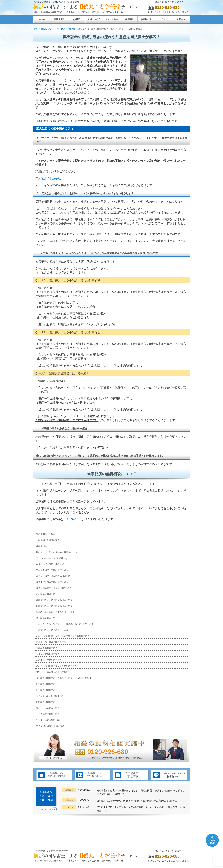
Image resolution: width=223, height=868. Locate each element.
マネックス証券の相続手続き (50, 696)
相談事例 (129, 19)
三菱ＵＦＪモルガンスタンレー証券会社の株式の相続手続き (65, 624)
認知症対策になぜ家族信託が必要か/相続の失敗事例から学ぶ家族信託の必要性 (137, 801)
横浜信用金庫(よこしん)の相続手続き (54, 588)
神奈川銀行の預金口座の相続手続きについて (57, 552)
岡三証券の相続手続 (46, 618)
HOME (42, 19)
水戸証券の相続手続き (47, 690)
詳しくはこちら (46, 809)
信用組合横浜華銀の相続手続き (51, 642)
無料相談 (77, 19)
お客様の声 (146, 19)
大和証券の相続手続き (47, 648)
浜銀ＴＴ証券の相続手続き (49, 660)
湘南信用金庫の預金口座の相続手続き (54, 600)
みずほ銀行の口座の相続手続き (51, 564)
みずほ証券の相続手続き (48, 654)
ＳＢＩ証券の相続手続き (48, 714)
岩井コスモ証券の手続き (48, 708)
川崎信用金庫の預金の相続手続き (52, 630)
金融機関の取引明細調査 (48, 540)
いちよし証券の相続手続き (49, 720)
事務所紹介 (59, 19)
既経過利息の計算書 (46, 534)
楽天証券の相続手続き (50, 178)
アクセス (164, 19)
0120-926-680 (73, 519)
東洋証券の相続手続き (47, 702)
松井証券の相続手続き (47, 684)
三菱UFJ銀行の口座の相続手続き (52, 558)
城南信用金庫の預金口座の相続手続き (54, 606)
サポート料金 (111, 19)
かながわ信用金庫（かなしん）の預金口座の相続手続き (63, 636)
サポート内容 (94, 19)
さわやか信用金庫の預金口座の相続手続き (56, 666)
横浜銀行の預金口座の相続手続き (52, 582)
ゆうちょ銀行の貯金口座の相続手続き (54, 576)
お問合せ (181, 19)
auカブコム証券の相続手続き (50, 726)
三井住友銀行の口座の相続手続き (52, 570)
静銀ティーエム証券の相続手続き (52, 672)
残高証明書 (41, 546)
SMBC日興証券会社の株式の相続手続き (55, 612)
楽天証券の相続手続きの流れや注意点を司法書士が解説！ (64, 678)
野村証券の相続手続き (47, 594)
